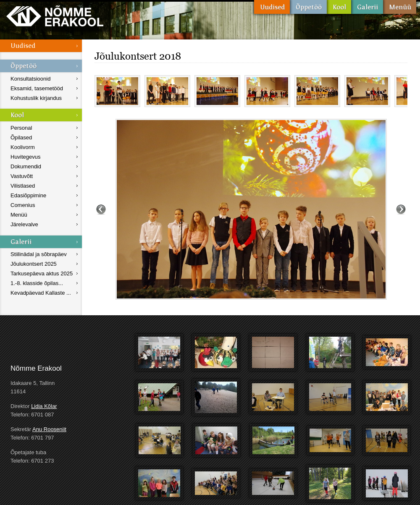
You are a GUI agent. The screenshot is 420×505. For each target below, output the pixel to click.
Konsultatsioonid (30, 79)
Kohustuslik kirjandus (36, 98)
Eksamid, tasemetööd (37, 88)
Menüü (400, 7)
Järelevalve (24, 224)
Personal (21, 128)
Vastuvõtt (22, 176)
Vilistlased (23, 186)
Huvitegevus (26, 157)
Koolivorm (23, 147)
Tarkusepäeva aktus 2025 (42, 273)
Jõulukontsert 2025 (34, 264)
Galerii (367, 7)
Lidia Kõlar (44, 406)
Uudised (272, 7)
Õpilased (21, 137)
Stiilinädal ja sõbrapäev (39, 254)
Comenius (23, 205)
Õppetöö (308, 7)
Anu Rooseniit (49, 429)
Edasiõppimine (28, 195)
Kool (339, 7)
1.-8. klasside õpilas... (37, 283)
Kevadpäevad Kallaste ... (41, 293)
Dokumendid (26, 166)
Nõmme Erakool (55, 16)
